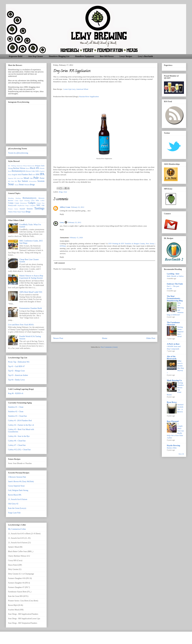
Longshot (33, 205)
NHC (38, 205)
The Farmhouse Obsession (173, 324)
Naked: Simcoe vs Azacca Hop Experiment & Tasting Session (31, 277)
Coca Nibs (35, 200)
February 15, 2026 (76, 238)
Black (28, 168)
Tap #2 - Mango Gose (16, 371)
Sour (65, 192)
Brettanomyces (19, 171)
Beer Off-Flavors (107, 56)
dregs (61, 192)
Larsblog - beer (173, 274)
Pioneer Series (13, 209)
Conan (17, 203)
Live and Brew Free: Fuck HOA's (21, 325)
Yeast (23, 212)
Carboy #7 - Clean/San (17, 445)
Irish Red (20, 178)
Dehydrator (24, 203)
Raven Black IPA (15, 495)
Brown (28, 171)
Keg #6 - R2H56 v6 (16, 393)
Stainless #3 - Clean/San (17, 416)
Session (41, 181)
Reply (62, 214)
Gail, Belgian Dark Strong (18, 490)
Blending (11, 198)
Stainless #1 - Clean (16, 407)
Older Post (151, 338)
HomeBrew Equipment (85, 56)
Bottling (18, 198)
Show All (181, 454)
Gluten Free (41, 203)
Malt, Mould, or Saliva (175, 276)
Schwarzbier (33, 181)
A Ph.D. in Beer (173, 344)
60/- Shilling (12, 166)
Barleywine (31, 166)
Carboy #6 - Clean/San (17, 441)
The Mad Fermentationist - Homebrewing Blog (175, 298)
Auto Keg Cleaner (36, 56)
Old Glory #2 (13, 504)
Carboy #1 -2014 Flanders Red (20, 421)
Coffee (42, 200)
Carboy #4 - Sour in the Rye (19, 436)
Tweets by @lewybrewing (18, 153)
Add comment (59, 263)
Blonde (42, 168)
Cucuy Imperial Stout (16, 486)
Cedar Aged (19, 200)
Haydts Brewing (173, 445)
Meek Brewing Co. (174, 380)
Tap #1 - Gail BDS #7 (16, 366)
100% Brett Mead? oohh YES (31, 292)
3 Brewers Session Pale (17, 477)
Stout (21, 184)
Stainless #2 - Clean (16, 412)
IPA (42, 174)
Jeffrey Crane (65, 207)
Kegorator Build (16, 56)
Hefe (34, 175)
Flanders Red (27, 175)
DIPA (37, 171)
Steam (17, 185)
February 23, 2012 (75, 222)
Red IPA (14, 181)
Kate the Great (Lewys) (17, 508)
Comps (11, 203)
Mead (26, 178)
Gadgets (32, 203)
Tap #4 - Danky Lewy (16, 380)
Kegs (27, 205)
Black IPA (35, 168)
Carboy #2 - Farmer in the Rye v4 (21, 425)
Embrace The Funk (175, 284)
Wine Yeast (17, 212)
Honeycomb (12, 205)
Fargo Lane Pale (14, 513)
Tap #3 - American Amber (18, 375)
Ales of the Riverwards (172, 358)
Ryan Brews (172, 402)
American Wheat (22, 166)
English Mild (17, 175)
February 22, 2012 (78, 207)
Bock (10, 171)
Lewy (62, 222)
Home (105, 338)
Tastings (39, 208)
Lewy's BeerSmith (145, 56)
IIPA (37, 175)
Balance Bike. (172, 448)
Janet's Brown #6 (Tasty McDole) (21, 481)
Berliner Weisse (19, 168)
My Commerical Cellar (17, 529)
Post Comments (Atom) (109, 347)
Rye (19, 181)
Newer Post (58, 338)
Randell (22, 209)
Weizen (27, 185)
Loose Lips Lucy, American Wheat (76, 89)
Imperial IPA (12, 178)
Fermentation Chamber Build (31, 308)
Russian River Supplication (89, 96)
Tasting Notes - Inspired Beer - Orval (180, 332)
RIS (9, 181)
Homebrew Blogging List (59, 56)
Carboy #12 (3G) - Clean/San (19, 450)
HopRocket (21, 205)
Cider (33, 171)
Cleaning (27, 200)
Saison (25, 181)
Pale (36, 178)
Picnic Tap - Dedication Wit (19, 362)
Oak (31, 178)
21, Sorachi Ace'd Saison (18, 499)
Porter (42, 178)
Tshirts (10, 212)
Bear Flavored (173, 421)
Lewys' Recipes (126, 56)
